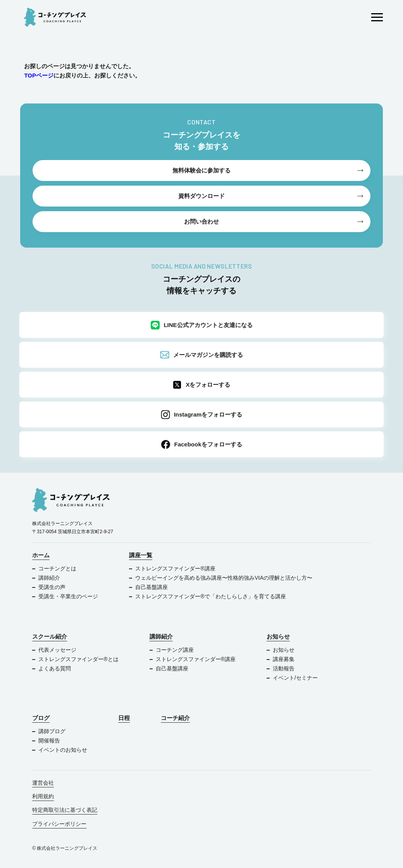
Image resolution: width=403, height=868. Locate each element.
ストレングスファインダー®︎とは (78, 659)
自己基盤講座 (152, 587)
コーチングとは (57, 568)
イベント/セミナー (295, 678)
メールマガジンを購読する (201, 355)
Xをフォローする (201, 385)
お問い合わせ (201, 221)
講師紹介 (49, 578)
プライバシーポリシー (59, 824)
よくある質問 (55, 668)
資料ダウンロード (201, 196)
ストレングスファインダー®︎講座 (175, 568)
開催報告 (49, 741)
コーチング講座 (175, 650)
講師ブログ (52, 731)
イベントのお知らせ (63, 750)
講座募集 (284, 659)
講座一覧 (141, 555)
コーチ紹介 (175, 718)
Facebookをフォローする (201, 444)
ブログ (41, 718)
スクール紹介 (50, 636)
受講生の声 (52, 587)
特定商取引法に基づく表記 (65, 810)
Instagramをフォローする (202, 415)
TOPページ (39, 75)
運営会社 (43, 783)
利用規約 (43, 796)
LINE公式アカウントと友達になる (201, 325)
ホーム (41, 555)
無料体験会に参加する (201, 170)
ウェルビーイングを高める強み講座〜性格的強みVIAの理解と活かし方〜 (224, 578)
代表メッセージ (57, 650)
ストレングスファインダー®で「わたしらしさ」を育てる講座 (210, 596)
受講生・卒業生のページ (68, 596)
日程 (124, 718)
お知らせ (278, 636)
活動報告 (284, 668)
